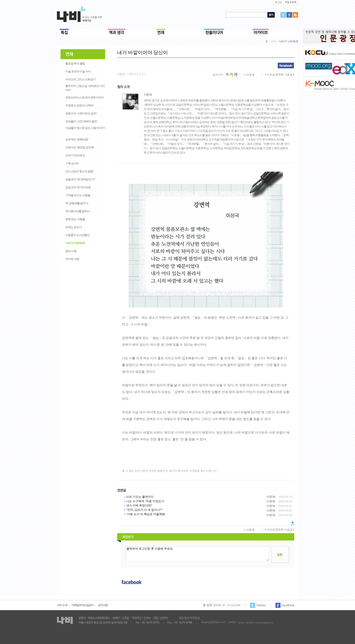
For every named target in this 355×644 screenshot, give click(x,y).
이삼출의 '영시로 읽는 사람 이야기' (85, 128)
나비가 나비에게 (75, 243)
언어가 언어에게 (75, 155)
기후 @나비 (72, 163)
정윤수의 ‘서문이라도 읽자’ (81, 113)
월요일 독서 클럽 (75, 63)
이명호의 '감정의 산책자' (79, 105)
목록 (280, 75)
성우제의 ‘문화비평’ (77, 140)
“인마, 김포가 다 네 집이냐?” (144, 510)
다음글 (289, 75)
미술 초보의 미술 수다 (78, 71)
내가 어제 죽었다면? (139, 505)
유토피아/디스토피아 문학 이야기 (85, 98)
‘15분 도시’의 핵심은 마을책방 (146, 514)
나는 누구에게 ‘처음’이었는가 (145, 501)
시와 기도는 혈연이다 (140, 497)
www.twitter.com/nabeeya (256, 623)
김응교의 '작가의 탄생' (78, 187)
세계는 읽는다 (74, 227)
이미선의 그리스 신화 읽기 (81, 79)
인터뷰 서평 (72, 259)
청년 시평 (71, 251)
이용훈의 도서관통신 (78, 235)
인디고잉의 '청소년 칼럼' (79, 171)
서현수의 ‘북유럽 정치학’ (80, 147)
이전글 (270, 75)
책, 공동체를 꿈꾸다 (77, 203)
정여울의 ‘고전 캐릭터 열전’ (81, 121)
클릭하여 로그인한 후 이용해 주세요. (197, 554)
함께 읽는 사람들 (75, 219)
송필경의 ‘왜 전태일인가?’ (80, 179)
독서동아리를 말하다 (78, 211)
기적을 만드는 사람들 (78, 195)
